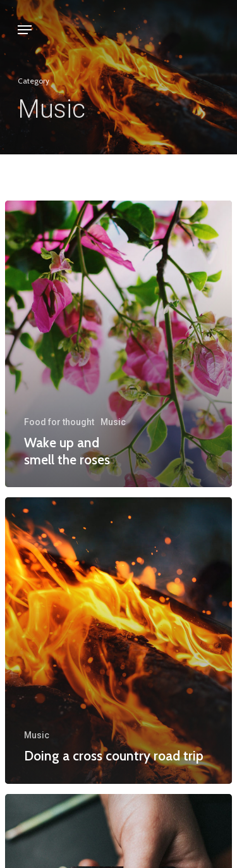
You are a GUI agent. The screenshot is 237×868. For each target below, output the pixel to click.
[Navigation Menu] (25, 30)
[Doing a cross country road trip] (118, 641)
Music (113, 422)
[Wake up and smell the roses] (118, 344)
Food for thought (59, 422)
